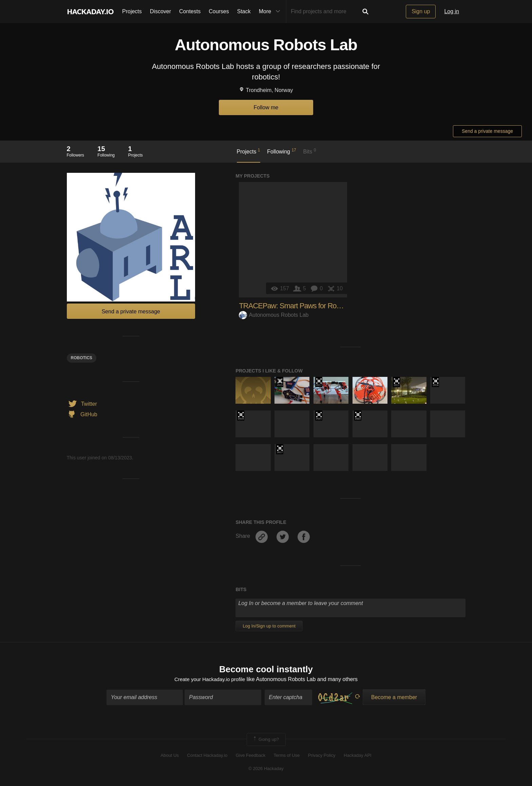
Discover (160, 11)
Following (281, 151)
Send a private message (487, 131)
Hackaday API (358, 756)
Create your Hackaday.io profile (210, 680)
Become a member (394, 698)
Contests (190, 11)
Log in (452, 11)
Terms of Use (287, 756)
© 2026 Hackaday (266, 769)
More (271, 12)
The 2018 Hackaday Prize (241, 416)
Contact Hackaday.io (207, 756)
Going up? (266, 740)
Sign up (421, 11)
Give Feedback (251, 756)
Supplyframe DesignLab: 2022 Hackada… (358, 416)
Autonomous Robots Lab (274, 315)
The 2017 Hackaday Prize (319, 382)
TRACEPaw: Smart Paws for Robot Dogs (301, 306)
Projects (132, 11)
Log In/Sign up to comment (269, 626)
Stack (244, 11)
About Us (169, 756)
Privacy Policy (322, 756)
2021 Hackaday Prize (319, 416)
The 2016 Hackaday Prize (435, 382)
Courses (219, 11)
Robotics (82, 358)
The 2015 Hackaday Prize (280, 382)
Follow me (266, 107)
